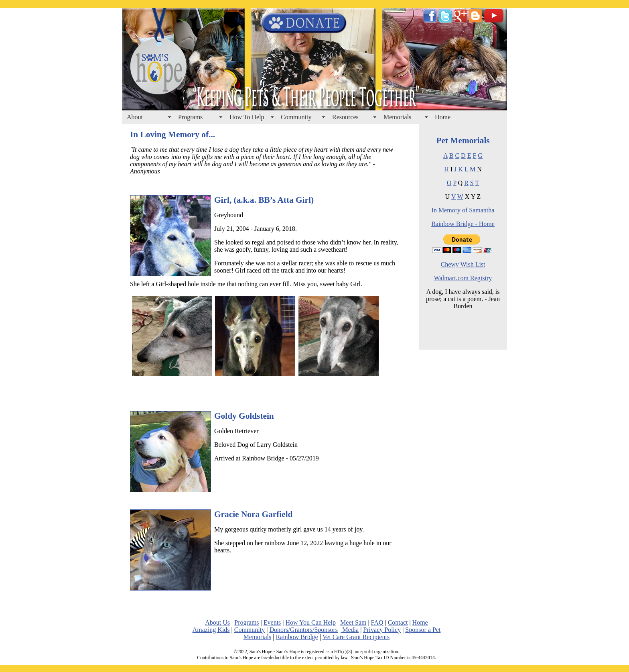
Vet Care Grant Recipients (356, 637)
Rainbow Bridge (297, 637)
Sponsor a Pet (423, 630)
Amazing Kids (211, 630)
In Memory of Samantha (463, 210)
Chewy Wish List (463, 264)
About (135, 117)
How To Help (247, 117)
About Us (217, 622)
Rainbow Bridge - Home (463, 224)
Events (272, 622)
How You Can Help (311, 622)
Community (296, 117)
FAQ (377, 622)
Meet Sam (353, 622)
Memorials (397, 117)
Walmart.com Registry (463, 278)
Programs (190, 117)
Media (350, 630)
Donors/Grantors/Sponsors (303, 630)
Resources (345, 117)
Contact (398, 622)
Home (443, 117)
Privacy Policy (382, 630)
